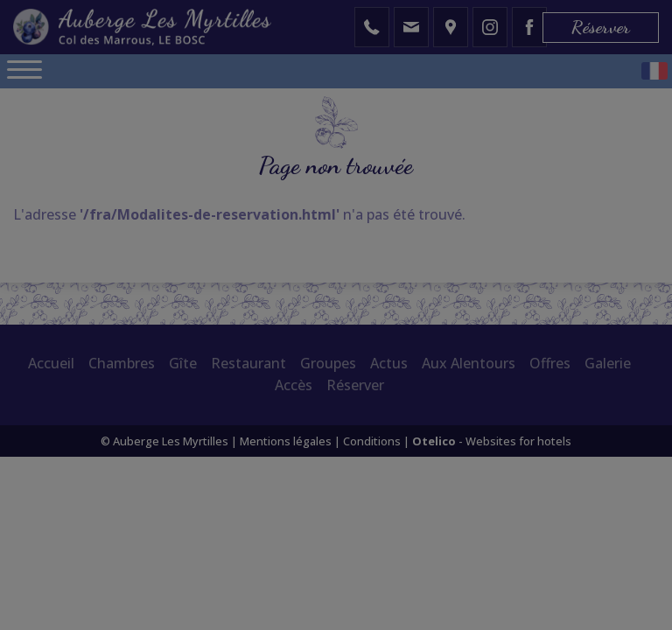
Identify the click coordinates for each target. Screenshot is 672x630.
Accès (294, 385)
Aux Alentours (469, 363)
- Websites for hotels (492, 441)
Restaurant (248, 363)
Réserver (601, 27)
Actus (389, 363)
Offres (550, 363)
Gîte (183, 363)
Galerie (608, 363)
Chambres (122, 363)
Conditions (372, 441)
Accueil (51, 363)
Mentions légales (286, 441)
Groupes (328, 363)
